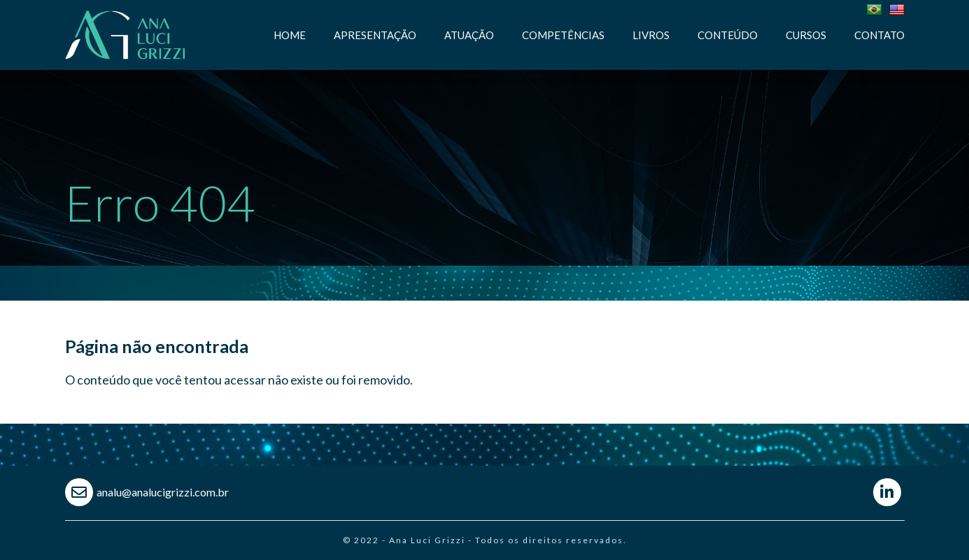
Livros (651, 35)
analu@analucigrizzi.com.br (163, 492)
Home (290, 35)
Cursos (806, 35)
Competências (563, 35)
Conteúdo (728, 35)
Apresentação (375, 35)
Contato (879, 35)
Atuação (469, 35)
